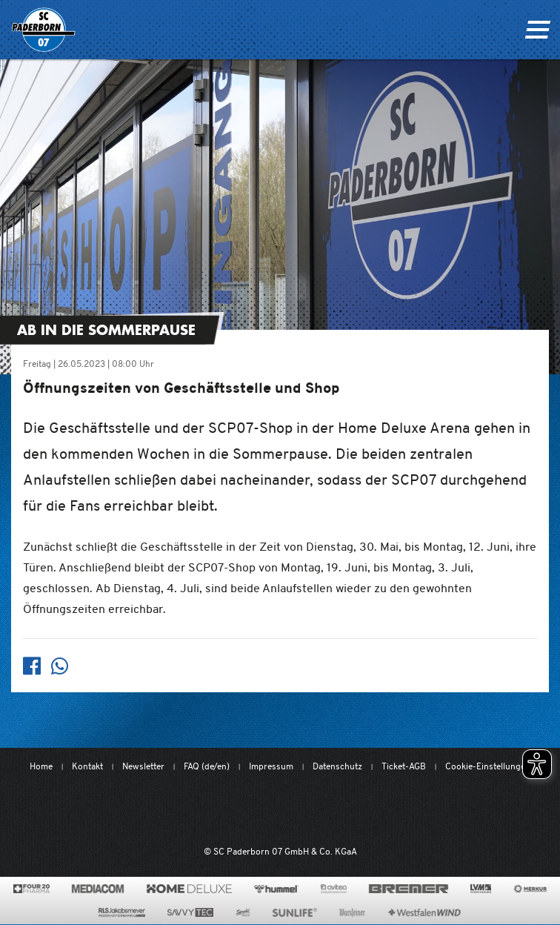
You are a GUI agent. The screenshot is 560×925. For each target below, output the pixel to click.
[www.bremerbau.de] (409, 889)
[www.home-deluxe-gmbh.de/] (189, 889)
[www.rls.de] (122, 912)
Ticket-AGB (404, 766)
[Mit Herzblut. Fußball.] (201, 810)
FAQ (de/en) (207, 766)
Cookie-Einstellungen (488, 766)
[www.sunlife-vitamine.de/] (295, 912)
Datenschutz (337, 766)
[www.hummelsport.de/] (276, 889)
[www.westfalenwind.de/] (424, 912)
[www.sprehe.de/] (243, 912)
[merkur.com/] (530, 889)
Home (41, 766)
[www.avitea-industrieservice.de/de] (334, 889)
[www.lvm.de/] (481, 889)
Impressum (271, 766)
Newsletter (143, 766)
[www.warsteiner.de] (352, 912)
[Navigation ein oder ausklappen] (537, 30)
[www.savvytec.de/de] (190, 912)
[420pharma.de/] (31, 889)
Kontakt (87, 766)
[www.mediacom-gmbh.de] (98, 889)
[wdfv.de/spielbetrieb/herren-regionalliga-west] (433, 810)
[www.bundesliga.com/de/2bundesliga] (354, 810)
